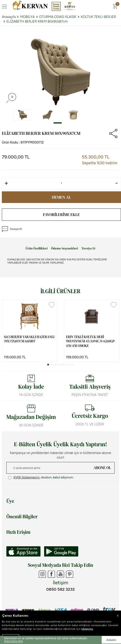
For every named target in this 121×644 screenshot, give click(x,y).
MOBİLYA (28, 17)
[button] (58, 123)
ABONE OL (102, 468)
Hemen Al (61, 197)
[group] (60, 72)
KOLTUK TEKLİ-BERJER (98, 17)
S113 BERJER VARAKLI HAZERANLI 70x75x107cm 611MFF (29, 339)
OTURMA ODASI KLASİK (58, 17)
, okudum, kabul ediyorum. (41, 477)
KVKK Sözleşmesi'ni (26, 477)
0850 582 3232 (60, 589)
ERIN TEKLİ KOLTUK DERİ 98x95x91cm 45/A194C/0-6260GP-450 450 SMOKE (91, 341)
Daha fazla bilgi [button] (13, 641)
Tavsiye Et (12, 229)
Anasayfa (9, 17)
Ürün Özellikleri (37, 249)
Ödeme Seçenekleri (64, 249)
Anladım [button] (111, 640)
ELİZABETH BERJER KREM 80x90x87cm (37, 21)
